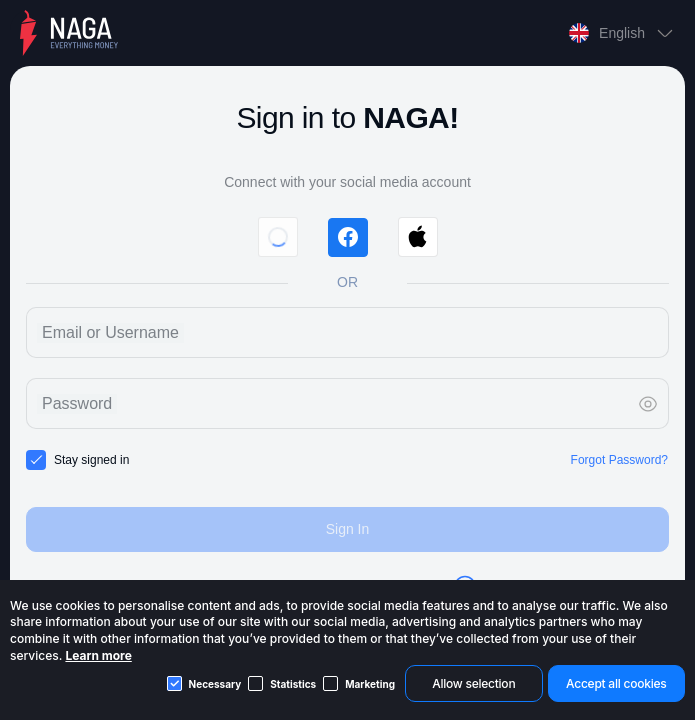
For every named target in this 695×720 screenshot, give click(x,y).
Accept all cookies (616, 683)
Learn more (98, 655)
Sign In (348, 529)
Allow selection (473, 683)
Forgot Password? (619, 460)
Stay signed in (91, 460)
